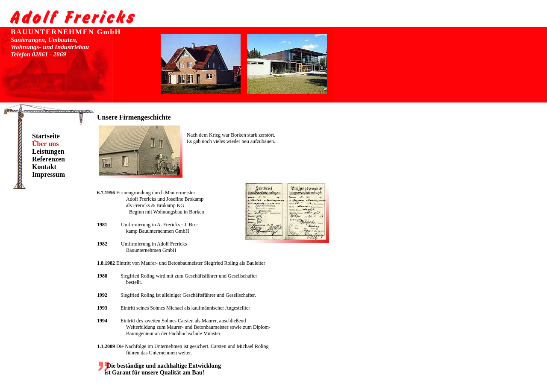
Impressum (49, 174)
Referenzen (49, 159)
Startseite (46, 136)
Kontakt (44, 167)
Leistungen (48, 151)
